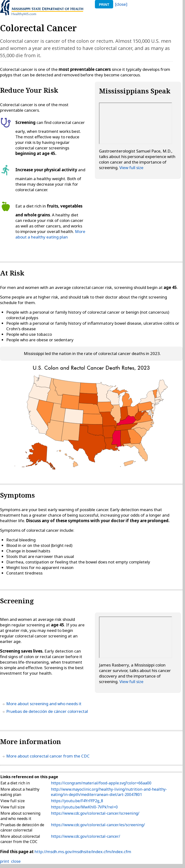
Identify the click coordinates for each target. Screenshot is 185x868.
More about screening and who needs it (44, 704)
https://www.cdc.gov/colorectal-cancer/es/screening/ (98, 825)
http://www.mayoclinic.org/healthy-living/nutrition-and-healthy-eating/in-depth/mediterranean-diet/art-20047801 (109, 792)
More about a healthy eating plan (50, 234)
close (16, 861)
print (104, 5)
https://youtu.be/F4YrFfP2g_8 (77, 801)
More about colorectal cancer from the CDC (48, 756)
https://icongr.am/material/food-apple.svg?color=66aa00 (101, 783)
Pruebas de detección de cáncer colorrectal (47, 711)
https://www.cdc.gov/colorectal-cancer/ (86, 836)
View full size (131, 168)
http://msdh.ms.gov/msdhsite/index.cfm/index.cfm (83, 852)
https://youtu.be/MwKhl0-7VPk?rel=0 (84, 807)
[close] (121, 4)
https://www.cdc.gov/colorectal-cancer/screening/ (95, 813)
